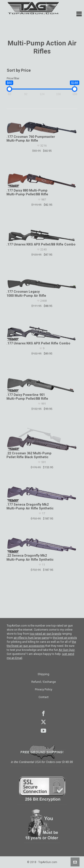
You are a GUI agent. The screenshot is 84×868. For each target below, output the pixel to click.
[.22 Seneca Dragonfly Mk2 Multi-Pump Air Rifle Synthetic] (42, 545)
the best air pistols (65, 638)
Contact (44, 697)
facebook (43, 714)
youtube (43, 731)
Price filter (13, 78)
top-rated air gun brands (45, 634)
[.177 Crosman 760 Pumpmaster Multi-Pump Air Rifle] (42, 125)
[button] (79, 14)
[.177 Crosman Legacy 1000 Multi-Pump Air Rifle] (42, 281)
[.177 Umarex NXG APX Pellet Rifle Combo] (42, 333)
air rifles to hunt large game (31, 638)
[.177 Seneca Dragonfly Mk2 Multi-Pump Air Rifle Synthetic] (42, 494)
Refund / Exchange (44, 682)
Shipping (43, 674)
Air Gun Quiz (67, 650)
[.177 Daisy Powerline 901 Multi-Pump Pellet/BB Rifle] (42, 382)
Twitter (43, 722)
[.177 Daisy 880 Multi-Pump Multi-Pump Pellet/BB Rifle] (42, 179)
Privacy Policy (44, 689)
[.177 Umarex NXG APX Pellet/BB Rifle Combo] (42, 233)
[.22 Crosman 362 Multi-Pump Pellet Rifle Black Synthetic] (42, 439)
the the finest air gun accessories (41, 644)
